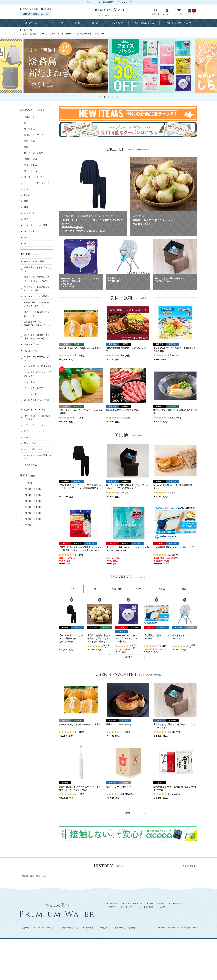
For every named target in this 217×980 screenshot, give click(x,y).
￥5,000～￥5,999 (33, 513)
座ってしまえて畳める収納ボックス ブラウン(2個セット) (175, 726)
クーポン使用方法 (157, 904)
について (179, 23)
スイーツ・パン (31, 171)
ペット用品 (29, 382)
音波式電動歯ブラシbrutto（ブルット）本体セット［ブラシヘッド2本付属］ (80, 788)
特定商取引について (70, 928)
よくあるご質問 (146, 907)
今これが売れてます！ (35, 449)
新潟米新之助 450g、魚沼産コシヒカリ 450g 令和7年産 (175, 788)
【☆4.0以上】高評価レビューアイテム (37, 417)
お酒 (26, 189)
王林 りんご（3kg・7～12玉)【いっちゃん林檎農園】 (81, 412)
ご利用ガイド (177, 904)
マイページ (167, 12)
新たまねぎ (32, 34)
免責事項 (89, 928)
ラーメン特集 (30, 394)
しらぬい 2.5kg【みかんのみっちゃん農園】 (80, 348)
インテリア (29, 213)
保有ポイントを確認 (31, 9)
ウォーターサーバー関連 (36, 225)
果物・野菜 (29, 141)
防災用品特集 (30, 351)
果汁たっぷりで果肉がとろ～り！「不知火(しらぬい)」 (38, 279)
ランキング (117, 23)
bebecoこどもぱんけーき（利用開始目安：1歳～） (175, 487)
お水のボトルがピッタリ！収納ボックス (38, 374)
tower (27, 437)
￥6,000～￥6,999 (33, 519)
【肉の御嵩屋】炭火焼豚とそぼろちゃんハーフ (127, 350)
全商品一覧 (31, 23)
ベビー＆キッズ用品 (34, 388)
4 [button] (113, 97)
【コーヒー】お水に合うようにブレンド (38, 314)
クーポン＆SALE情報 (34, 261)
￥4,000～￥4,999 (33, 507)
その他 (27, 237)
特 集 (78, 23)
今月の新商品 (30, 465)
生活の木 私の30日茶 (35, 410)
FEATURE (29, 254)
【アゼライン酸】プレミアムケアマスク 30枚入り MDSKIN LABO (128, 549)
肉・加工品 (29, 129)
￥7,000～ (29, 525)
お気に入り (179, 12)
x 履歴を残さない (190, 866)
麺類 (26, 147)
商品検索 (156, 12)
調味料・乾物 (30, 159)
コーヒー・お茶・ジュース (37, 183)
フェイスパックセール (61, 34)
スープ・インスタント (35, 177)
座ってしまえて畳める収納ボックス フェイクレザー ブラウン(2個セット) (127, 487)
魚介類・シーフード (34, 135)
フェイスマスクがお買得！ (37, 296)
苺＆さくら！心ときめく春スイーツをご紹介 (38, 289)
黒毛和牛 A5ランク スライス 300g (122, 410)
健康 (26, 207)
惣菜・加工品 (30, 165)
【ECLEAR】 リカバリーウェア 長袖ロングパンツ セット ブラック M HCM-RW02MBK (81, 487)
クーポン (44, 34)
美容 (26, 201)
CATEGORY (32, 110)
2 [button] (104, 97)
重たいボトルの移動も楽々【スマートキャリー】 (37, 337)
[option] (66, 66)
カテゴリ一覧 (56, 23)
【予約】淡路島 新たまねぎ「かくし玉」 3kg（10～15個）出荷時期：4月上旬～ (100, 637)
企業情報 (25, 928)
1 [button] (100, 97)
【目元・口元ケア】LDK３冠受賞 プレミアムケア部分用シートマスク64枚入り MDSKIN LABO (80, 549)
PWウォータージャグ (34, 431)
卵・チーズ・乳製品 (34, 153)
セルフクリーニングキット (119, 787)
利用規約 (104, 928)
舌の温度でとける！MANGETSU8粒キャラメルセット (37, 325)
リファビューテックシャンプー (90, 34)
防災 (22, 34)
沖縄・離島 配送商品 (144, 23)
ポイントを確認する (134, 904)
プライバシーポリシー (46, 928)
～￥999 (28, 483)
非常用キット (178, 635)
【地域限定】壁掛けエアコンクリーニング (173, 547)
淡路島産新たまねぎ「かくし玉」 (38, 269)
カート (191, 12)
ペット (27, 243)
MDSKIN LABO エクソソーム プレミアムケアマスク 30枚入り (127, 637)
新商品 (96, 23)
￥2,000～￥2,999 (33, 495)
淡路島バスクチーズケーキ (119, 724)
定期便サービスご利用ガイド (121, 907)
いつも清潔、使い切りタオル (38, 366)
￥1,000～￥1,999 (33, 489)
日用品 (27, 195)
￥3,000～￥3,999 (33, 501)
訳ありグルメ (30, 443)
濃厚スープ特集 (31, 345)
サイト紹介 (114, 904)
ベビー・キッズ (31, 231)
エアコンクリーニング (35, 425)
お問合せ (164, 907)
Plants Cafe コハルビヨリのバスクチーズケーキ (37, 304)
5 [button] (117, 97)
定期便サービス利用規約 (125, 928)
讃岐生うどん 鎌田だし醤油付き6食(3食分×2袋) (175, 412)
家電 (26, 219)
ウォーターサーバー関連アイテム (38, 457)
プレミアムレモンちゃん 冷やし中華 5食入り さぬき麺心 (175, 350)
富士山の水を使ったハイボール (38, 402)
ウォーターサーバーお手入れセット (38, 358)
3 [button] (109, 97)
